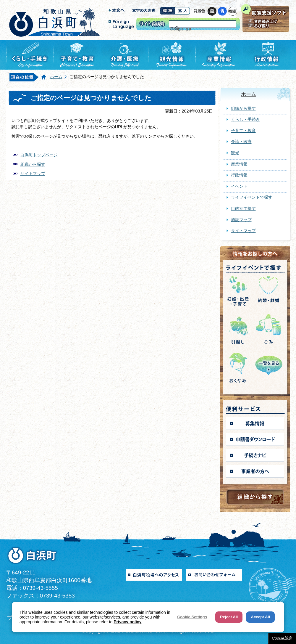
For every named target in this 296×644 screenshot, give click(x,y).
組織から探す (33, 164)
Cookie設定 (282, 638)
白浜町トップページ (39, 155)
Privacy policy (127, 622)
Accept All (260, 617)
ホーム (56, 77)
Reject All (229, 617)
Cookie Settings (192, 617)
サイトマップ (33, 174)
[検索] (195, 29)
